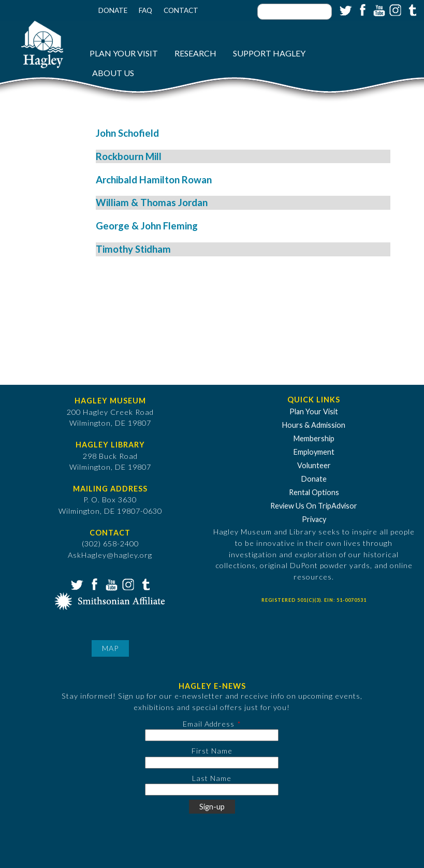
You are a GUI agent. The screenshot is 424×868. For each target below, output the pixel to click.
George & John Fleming (147, 226)
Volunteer (314, 465)
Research (195, 53)
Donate (113, 10)
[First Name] (212, 763)
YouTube (378, 9)
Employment (314, 452)
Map (110, 648)
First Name (212, 751)
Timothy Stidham (133, 249)
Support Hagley (269, 53)
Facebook (361, 9)
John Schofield (127, 133)
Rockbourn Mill (129, 156)
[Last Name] (212, 790)
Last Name (212, 778)
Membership (314, 438)
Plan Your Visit (124, 53)
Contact (181, 10)
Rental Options (314, 492)
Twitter (345, 9)
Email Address (209, 724)
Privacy (314, 519)
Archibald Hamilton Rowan (154, 180)
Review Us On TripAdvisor (314, 506)
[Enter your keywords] (295, 12)
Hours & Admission (314, 425)
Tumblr (411, 9)
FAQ (145, 10)
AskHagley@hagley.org (110, 555)
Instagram (394, 9)
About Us (113, 73)
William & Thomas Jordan (152, 202)
